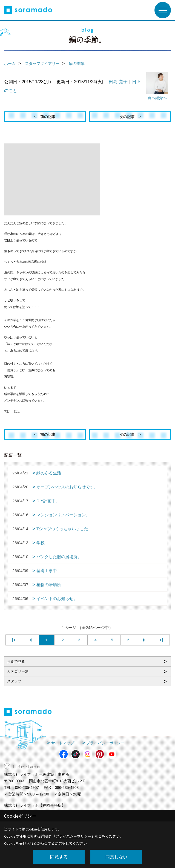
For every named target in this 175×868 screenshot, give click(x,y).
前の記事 (48, 117)
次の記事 (127, 117)
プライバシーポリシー (105, 743)
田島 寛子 (118, 82)
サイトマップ (63, 743)
